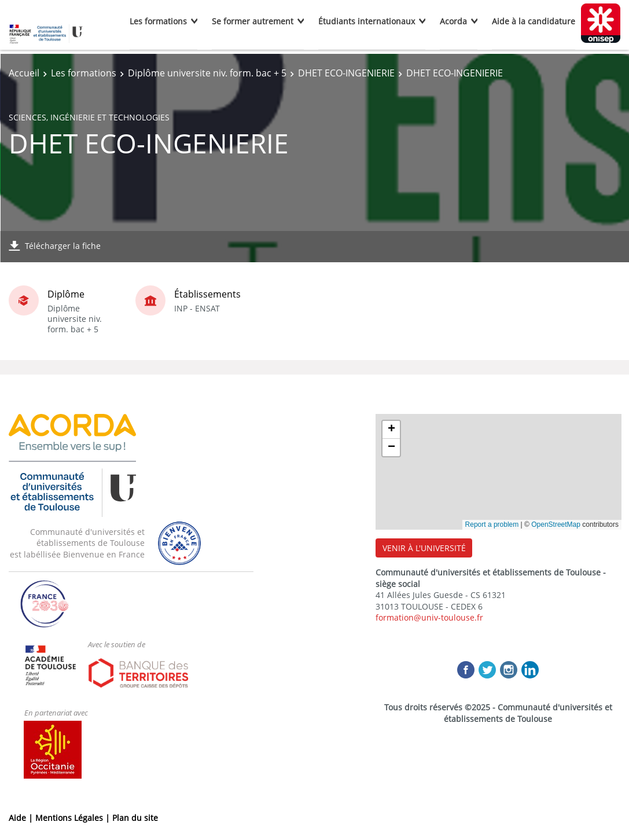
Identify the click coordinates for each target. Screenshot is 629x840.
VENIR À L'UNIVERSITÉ (424, 548)
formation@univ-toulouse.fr (429, 617)
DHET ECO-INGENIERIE (346, 73)
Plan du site (135, 818)
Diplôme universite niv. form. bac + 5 (207, 73)
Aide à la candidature (534, 21)
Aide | (22, 818)
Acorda (453, 21)
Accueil (24, 73)
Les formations (158, 21)
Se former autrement (253, 21)
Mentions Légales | (74, 818)
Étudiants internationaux (367, 21)
